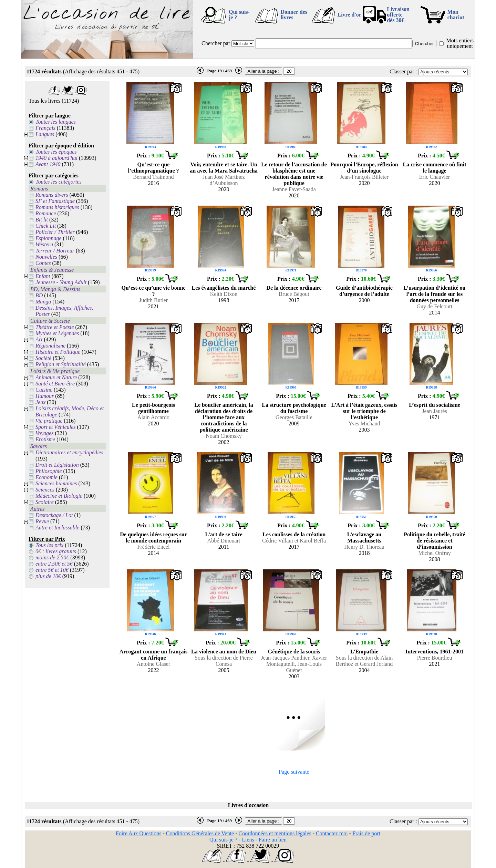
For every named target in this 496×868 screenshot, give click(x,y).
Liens (248, 840)
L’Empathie (364, 652)
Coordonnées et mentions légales (275, 833)
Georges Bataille (294, 417)
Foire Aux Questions (138, 833)
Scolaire (45, 502)
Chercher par (216, 43)
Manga (43, 302)
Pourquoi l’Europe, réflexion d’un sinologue (364, 168)
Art (39, 339)
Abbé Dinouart (224, 541)
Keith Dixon (224, 294)
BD (39, 295)
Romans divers (52, 195)
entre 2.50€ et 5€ (54, 564)
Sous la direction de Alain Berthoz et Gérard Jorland (364, 661)
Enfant (43, 276)
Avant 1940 (48, 164)
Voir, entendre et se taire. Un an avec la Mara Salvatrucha (224, 168)
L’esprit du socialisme (435, 405)
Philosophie (49, 471)
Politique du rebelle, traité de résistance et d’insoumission (434, 541)
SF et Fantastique (55, 201)
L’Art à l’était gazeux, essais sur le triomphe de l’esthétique (364, 411)
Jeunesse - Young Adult (61, 282)
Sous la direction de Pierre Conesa (224, 661)
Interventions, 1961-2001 (435, 652)
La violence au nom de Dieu (224, 652)
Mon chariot (456, 15)
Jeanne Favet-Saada (294, 189)
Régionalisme (50, 346)
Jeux (40, 402)
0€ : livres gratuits (56, 551)
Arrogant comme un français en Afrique (153, 655)
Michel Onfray (435, 553)
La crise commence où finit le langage (435, 168)
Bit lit (42, 220)
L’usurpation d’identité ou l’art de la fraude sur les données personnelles (435, 294)
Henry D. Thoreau (364, 547)
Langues (45, 134)
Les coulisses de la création (294, 534)
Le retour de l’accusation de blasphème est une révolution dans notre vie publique (294, 174)
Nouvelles (46, 257)
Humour (45, 396)
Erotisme (45, 439)
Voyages (44, 433)
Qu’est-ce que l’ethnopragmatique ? (154, 168)
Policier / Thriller (55, 232)
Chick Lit (46, 226)
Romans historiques (57, 207)
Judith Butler (153, 300)
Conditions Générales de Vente (200, 833)
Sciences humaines (56, 483)
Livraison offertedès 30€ (398, 15)
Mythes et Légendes (57, 333)
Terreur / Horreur (55, 251)
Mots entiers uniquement (460, 43)
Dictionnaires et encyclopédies (69, 452)
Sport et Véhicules (55, 427)
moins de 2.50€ (52, 557)
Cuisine (44, 390)
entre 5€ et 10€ (52, 570)
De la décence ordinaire (294, 288)
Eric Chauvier (435, 177)
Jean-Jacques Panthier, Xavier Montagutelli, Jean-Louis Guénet (294, 664)
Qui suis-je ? (239, 15)
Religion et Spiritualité (61, 364)
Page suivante (294, 772)
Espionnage (49, 238)
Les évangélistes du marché (224, 288)
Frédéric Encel (154, 547)
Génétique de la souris (294, 652)
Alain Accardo (153, 417)
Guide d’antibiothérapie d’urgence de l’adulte (364, 291)
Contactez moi (332, 833)
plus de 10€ (48, 576)
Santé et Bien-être (55, 384)
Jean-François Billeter (364, 177)
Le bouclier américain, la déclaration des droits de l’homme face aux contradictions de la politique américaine (224, 417)
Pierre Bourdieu (435, 658)
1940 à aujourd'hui (56, 158)
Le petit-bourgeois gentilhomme (153, 408)
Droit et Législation (57, 465)
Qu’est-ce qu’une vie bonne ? (153, 291)
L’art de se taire (224, 534)
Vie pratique (49, 421)
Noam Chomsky (224, 436)
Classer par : (403, 71)
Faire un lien (273, 840)
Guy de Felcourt (435, 306)
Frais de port (366, 833)
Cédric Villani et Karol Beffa (294, 541)
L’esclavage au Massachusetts (364, 538)
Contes (43, 263)
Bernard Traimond (154, 177)
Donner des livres (294, 15)
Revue (42, 521)
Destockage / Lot (54, 515)
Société (43, 358)
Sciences (45, 490)
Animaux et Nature (56, 377)
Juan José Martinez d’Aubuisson (224, 180)
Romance (46, 213)
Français (45, 128)
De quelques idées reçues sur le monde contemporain (153, 538)
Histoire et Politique (58, 352)
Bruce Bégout (294, 294)
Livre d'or (349, 15)
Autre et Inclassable (57, 528)
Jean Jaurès (434, 411)
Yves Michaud (364, 423)
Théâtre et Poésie (55, 327)
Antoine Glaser (153, 664)
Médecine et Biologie (59, 496)
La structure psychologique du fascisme (294, 408)
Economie (46, 477)
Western (44, 244)
